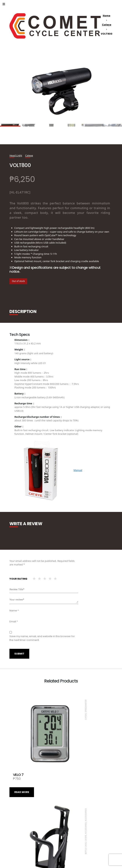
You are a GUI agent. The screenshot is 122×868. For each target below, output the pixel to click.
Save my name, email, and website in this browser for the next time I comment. (42, 638)
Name (14, 611)
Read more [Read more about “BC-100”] (73, 762)
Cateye (107, 25)
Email (14, 621)
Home (107, 16)
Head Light (16, 155)
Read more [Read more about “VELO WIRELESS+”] (73, 841)
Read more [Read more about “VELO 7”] (22, 762)
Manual (78, 470)
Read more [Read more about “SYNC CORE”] (22, 841)
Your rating (18, 579)
